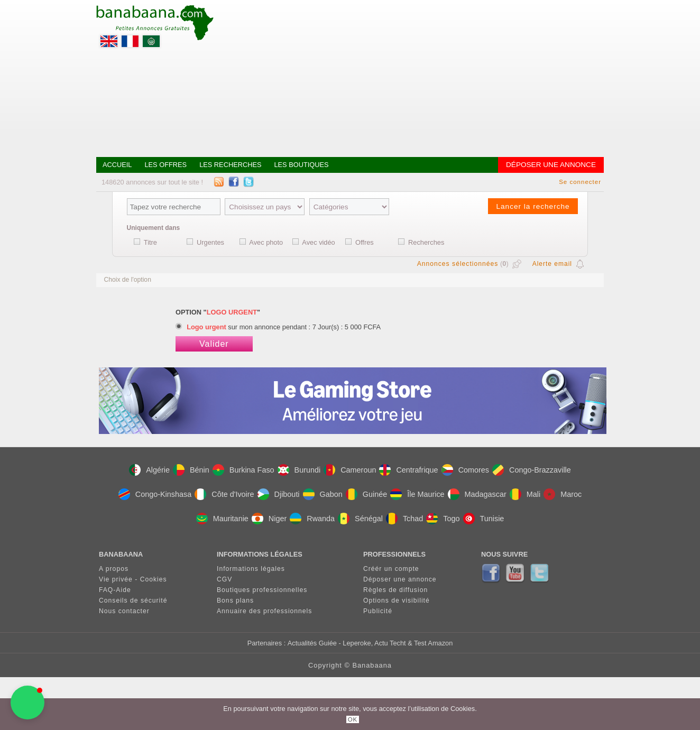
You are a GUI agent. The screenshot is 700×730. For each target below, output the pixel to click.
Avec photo (266, 242)
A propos (114, 569)
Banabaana (372, 665)
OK (353, 719)
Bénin (191, 470)
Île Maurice (417, 494)
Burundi (299, 470)
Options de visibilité (397, 600)
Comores (465, 470)
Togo (443, 519)
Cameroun (350, 470)
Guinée (366, 494)
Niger (269, 519)
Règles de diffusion (395, 590)
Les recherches (230, 165)
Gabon (323, 494)
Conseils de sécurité (133, 600)
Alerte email (552, 264)
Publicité (378, 611)
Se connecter (580, 182)
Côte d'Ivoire (224, 494)
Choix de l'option (127, 280)
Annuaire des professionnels (264, 611)
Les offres (165, 165)
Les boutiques (301, 165)
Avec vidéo (318, 242)
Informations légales (251, 569)
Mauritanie (222, 519)
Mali (525, 494)
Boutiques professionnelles (262, 590)
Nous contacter (124, 611)
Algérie (149, 470)
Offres (365, 242)
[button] (27, 703)
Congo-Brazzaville (532, 470)
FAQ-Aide (115, 590)
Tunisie (484, 519)
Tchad (404, 519)
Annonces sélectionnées (458, 264)
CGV (224, 579)
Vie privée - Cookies (133, 579)
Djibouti (279, 494)
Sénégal (360, 519)
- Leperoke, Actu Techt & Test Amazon (395, 643)
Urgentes (210, 242)
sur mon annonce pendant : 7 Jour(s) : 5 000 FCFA (284, 327)
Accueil (117, 165)
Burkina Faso (243, 470)
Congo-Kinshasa (155, 494)
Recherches (426, 242)
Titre (150, 242)
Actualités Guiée (312, 643)
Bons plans (235, 600)
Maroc (563, 494)
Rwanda (312, 519)
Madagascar (477, 494)
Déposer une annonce (551, 165)
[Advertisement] (411, 79)
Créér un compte (391, 569)
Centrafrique (408, 470)
